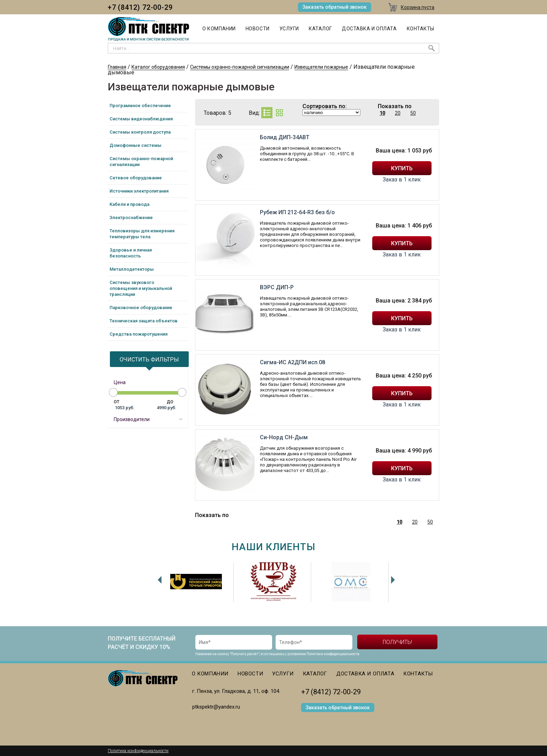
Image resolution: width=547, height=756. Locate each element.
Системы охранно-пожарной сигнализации (240, 67)
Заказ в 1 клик (402, 180)
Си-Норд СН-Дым (284, 437)
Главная (117, 67)
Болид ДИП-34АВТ (285, 137)
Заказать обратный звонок (335, 7)
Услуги (289, 29)
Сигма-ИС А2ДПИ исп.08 (293, 362)
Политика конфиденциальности (138, 751)
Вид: (254, 113)
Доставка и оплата (369, 29)
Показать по (395, 106)
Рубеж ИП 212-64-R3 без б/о (297, 212)
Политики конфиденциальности (333, 654)
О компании (219, 29)
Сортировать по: (325, 106)
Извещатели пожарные (321, 67)
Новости (258, 29)
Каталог (320, 29)
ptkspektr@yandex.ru (216, 707)
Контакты (421, 29)
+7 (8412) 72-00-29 (140, 7)
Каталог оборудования (158, 67)
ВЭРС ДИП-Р (277, 287)
